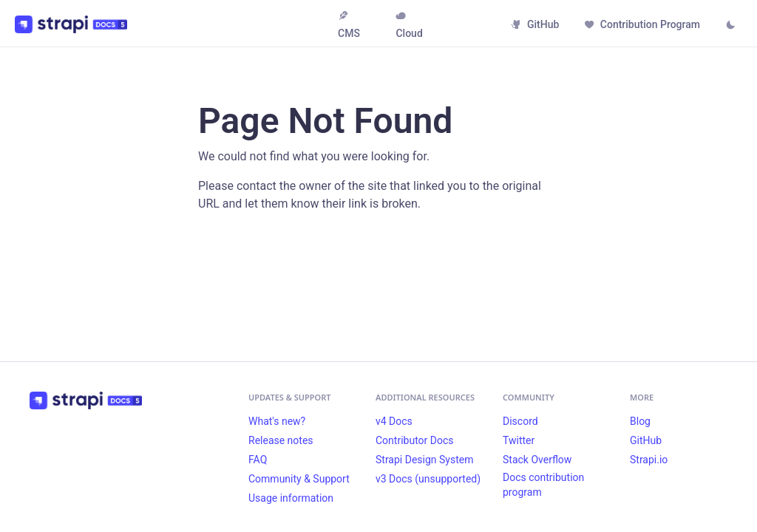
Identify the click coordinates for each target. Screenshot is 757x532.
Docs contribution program (543, 485)
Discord (520, 421)
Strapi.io (649, 460)
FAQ (258, 460)
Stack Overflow (537, 460)
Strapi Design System (424, 460)
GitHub (535, 24)
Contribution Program (642, 24)
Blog (640, 421)
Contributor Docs (415, 440)
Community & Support (299, 479)
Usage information (291, 498)
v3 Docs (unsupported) (428, 479)
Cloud (409, 25)
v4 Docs (394, 421)
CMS (349, 25)
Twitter (519, 440)
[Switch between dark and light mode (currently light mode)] (730, 26)
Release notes (281, 440)
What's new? (277, 421)
